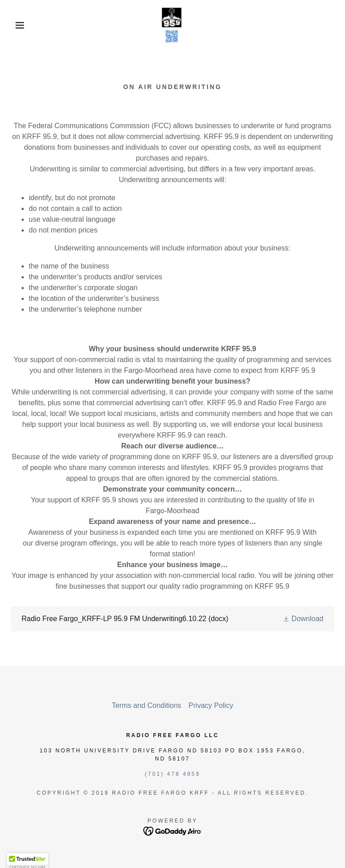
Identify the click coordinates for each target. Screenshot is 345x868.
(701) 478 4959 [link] (172, 774)
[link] (172, 25)
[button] (17, 25)
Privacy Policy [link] (211, 705)
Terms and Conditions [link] (147, 705)
